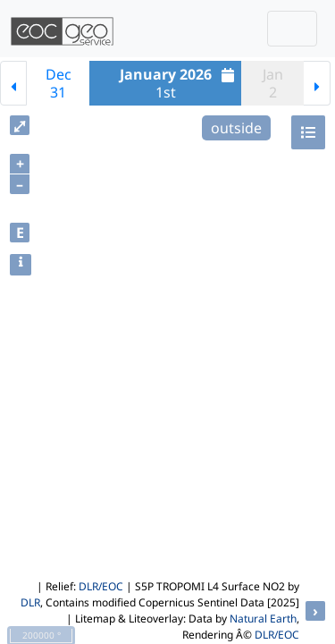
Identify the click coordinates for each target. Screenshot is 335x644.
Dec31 (59, 83)
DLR (30, 602)
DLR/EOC (101, 586)
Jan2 (273, 83)
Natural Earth (263, 619)
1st (180, 83)
